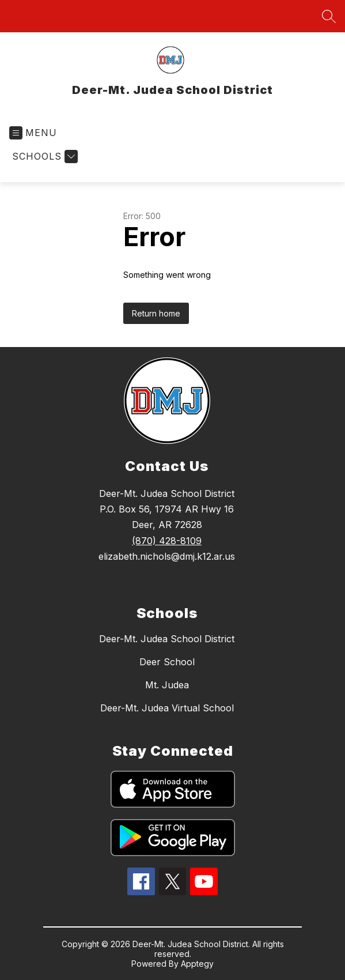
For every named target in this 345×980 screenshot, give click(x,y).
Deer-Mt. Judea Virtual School (167, 708)
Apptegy (197, 964)
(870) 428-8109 (167, 541)
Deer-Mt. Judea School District (167, 639)
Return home (156, 313)
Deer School (167, 662)
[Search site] (329, 16)
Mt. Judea (167, 685)
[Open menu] (33, 133)
